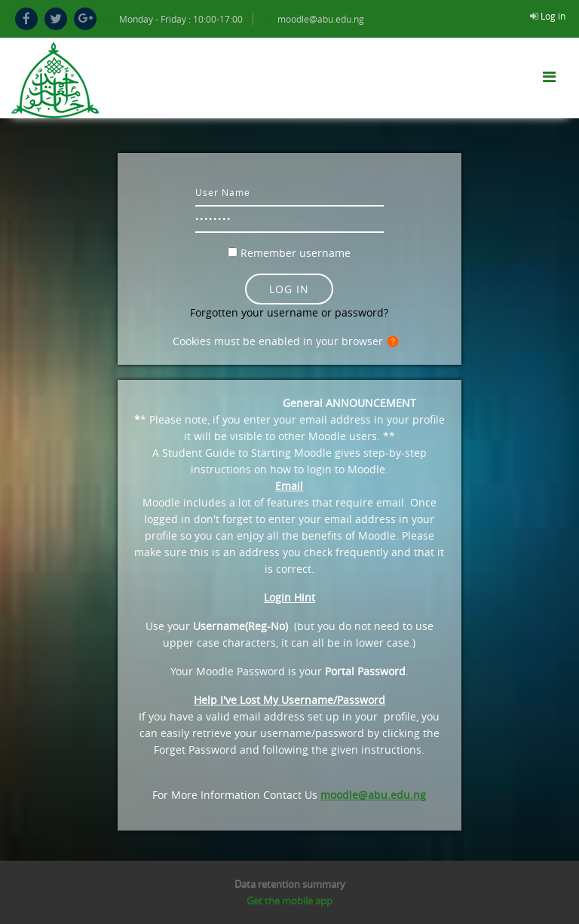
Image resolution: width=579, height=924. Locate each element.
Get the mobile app (289, 901)
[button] (396, 342)
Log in (553, 16)
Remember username (296, 253)
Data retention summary (290, 884)
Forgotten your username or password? (289, 312)
